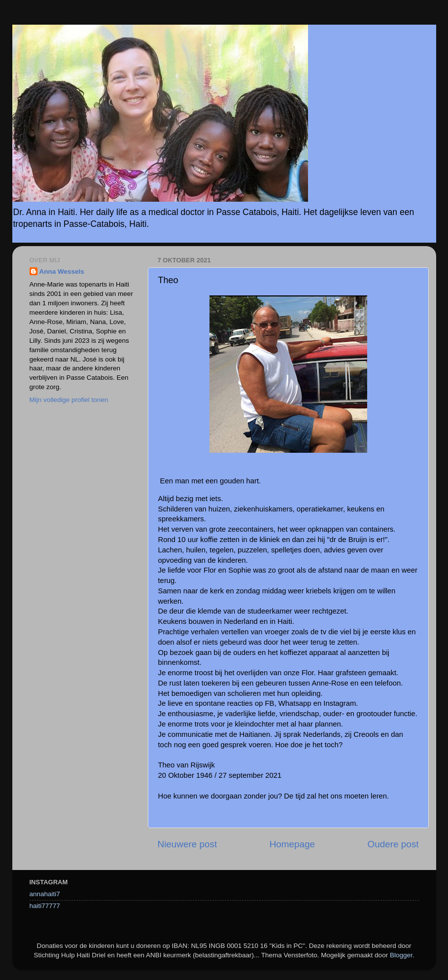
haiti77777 (45, 906)
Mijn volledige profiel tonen (69, 400)
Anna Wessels (62, 272)
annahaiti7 (45, 894)
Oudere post (393, 844)
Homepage (292, 844)
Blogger (401, 955)
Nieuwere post (188, 844)
